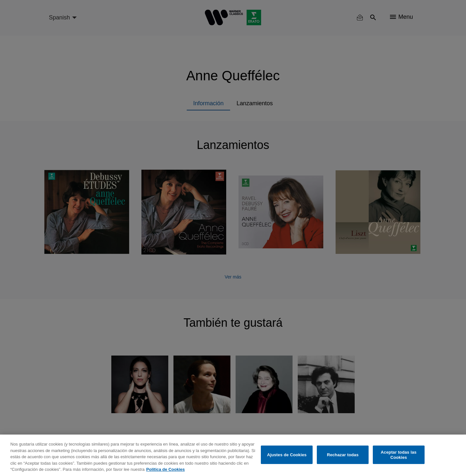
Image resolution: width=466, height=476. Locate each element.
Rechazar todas (343, 455)
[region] (233, 455)
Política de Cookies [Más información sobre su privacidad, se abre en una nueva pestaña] (166, 469)
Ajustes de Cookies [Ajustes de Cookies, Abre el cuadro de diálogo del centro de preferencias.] (287, 455)
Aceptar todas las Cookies (399, 455)
